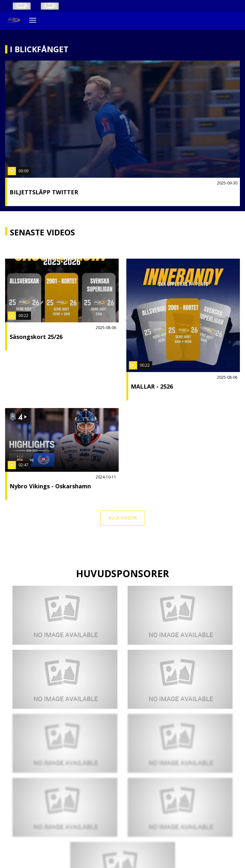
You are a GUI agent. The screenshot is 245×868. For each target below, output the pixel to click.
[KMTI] (65, 679)
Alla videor (123, 518)
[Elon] (180, 743)
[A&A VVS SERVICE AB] (65, 807)
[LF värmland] (180, 679)
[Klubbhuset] (65, 615)
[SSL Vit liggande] (27, 6)
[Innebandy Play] (55, 6)
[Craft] (65, 743)
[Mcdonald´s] (180, 807)
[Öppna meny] (33, 20)
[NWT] (180, 615)
